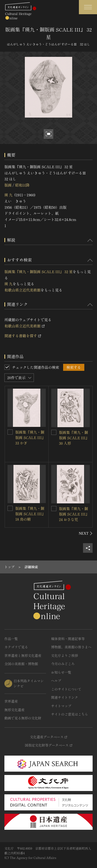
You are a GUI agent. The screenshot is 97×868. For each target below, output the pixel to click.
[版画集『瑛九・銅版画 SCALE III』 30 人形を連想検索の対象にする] (54, 432)
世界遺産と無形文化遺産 (23, 655)
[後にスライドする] (86, 533)
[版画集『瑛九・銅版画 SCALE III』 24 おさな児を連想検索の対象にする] (54, 509)
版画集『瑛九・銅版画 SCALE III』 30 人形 (74, 438)
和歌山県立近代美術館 (23, 290)
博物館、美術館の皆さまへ (71, 647)
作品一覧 (11, 639)
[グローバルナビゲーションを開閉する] (88, 7)
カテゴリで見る (16, 647)
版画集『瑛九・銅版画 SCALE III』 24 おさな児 (74, 514)
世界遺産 (11, 701)
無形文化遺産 (14, 710)
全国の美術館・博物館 (21, 664)
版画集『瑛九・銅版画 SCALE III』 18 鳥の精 (30, 514)
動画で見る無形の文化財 (23, 718)
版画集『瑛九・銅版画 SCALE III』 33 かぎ (30, 437)
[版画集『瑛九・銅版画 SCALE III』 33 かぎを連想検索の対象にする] (10, 432)
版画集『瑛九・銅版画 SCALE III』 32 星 (39, 272)
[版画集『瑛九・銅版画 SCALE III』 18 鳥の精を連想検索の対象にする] (10, 508)
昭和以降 (22, 185)
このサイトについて (66, 689)
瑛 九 (9, 195)
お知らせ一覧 (61, 672)
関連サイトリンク (65, 697)
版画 (8, 185)
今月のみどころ (63, 664)
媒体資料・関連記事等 (68, 639)
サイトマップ (61, 706)
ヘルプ (56, 681)
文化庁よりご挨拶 (65, 655)
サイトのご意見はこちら (70, 714)
